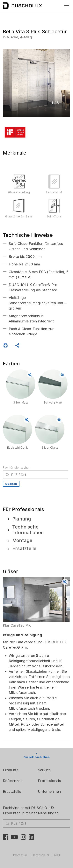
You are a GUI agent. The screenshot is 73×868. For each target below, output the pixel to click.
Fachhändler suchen (17, 468)
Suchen (11, 484)
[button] (45, 110)
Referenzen (13, 781)
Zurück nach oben (36, 757)
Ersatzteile (12, 792)
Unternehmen (49, 792)
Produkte (11, 770)
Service (44, 770)
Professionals (49, 781)
